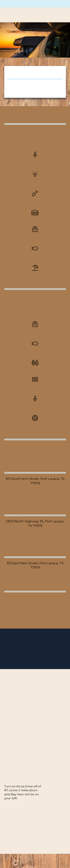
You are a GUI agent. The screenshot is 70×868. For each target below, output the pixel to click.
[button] (60, 15)
